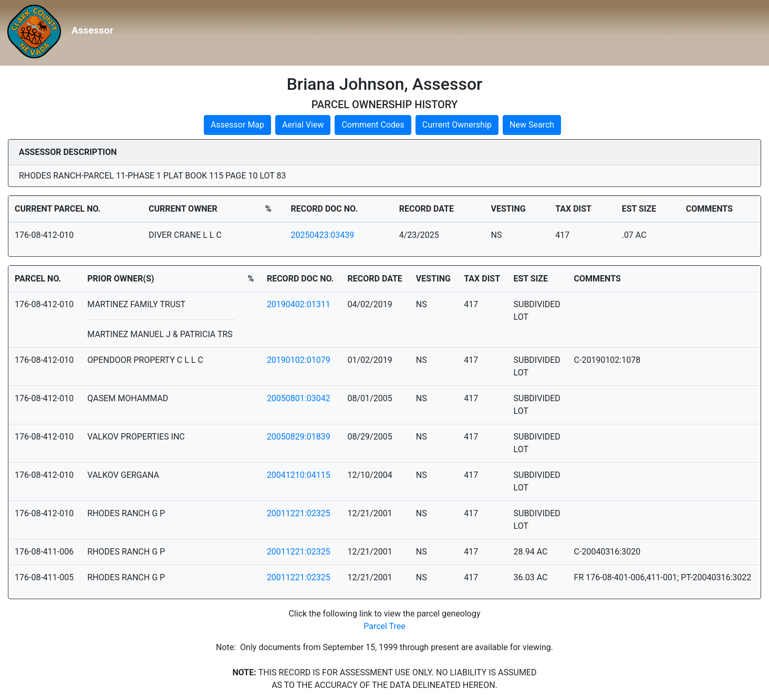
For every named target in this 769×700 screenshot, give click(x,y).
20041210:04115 (299, 475)
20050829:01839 (299, 437)
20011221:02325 (299, 513)
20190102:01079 (299, 360)
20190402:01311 (299, 304)
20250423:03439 (323, 235)
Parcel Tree (384, 626)
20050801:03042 (299, 398)
